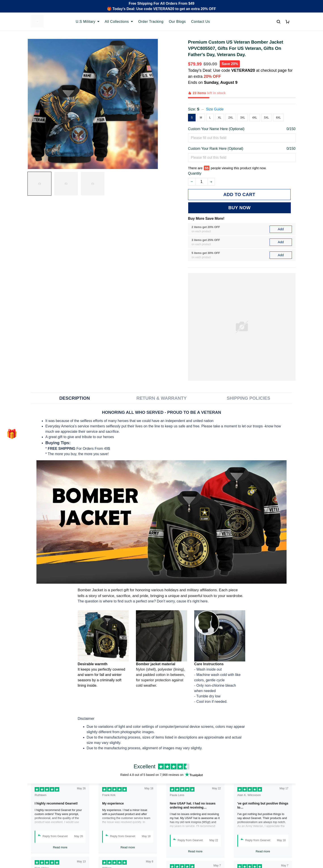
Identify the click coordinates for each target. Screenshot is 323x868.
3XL (243, 118)
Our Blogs (177, 22)
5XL (267, 118)
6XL (278, 118)
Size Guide (215, 109)
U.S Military (88, 22)
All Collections (119, 22)
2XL (231, 118)
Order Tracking (151, 22)
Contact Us (201, 22)
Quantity (195, 173)
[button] (12, 434)
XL (220, 118)
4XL (254, 118)
